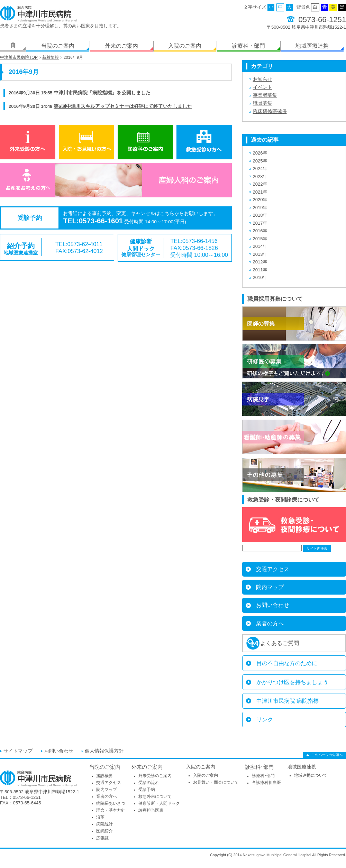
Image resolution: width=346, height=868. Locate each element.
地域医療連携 (312, 46)
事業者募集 (265, 95)
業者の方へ (270, 623)
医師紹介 (104, 831)
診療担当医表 (151, 810)
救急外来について (155, 796)
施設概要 (104, 776)
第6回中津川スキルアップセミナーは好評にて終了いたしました (123, 106)
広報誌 (102, 838)
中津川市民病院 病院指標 (288, 701)
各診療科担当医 (266, 783)
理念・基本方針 (111, 810)
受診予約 (147, 790)
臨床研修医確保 (270, 111)
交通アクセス (273, 569)
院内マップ (270, 587)
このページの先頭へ (327, 755)
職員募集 (263, 103)
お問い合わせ (273, 605)
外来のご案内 (121, 46)
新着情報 (51, 57)
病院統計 (104, 824)
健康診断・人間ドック (159, 803)
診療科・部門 (248, 46)
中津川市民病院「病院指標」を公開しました (102, 93)
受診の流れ (149, 783)
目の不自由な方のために (287, 663)
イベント (263, 87)
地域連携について (311, 775)
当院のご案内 (58, 46)
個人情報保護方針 (104, 751)
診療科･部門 (259, 767)
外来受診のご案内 (155, 776)
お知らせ (263, 79)
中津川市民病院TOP (19, 57)
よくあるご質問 (280, 643)
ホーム (13, 46)
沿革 (100, 817)
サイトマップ (18, 751)
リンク (265, 720)
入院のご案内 (185, 46)
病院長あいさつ (111, 803)
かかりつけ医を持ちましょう (292, 682)
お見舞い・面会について (216, 782)
